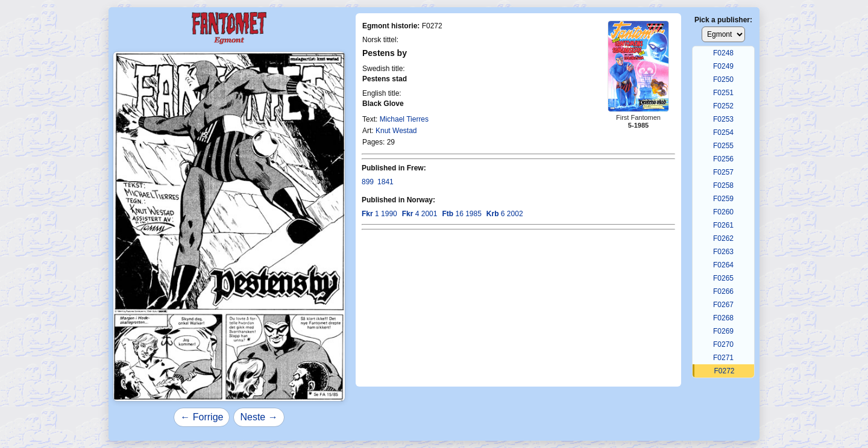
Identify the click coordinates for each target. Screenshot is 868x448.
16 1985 (461, 214)
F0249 (723, 66)
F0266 (723, 291)
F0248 (723, 53)
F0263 (723, 252)
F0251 (723, 93)
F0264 (723, 265)
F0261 (723, 225)
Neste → (259, 417)
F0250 (723, 79)
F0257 (723, 172)
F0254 (723, 132)
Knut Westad (396, 131)
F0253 (723, 119)
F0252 (723, 106)
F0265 (723, 278)
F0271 (723, 358)
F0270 (723, 344)
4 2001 (420, 214)
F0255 (723, 146)
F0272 (724, 371)
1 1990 (379, 214)
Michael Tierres (404, 119)
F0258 (723, 185)
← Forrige (202, 417)
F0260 (723, 212)
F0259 (723, 199)
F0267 (723, 305)
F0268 (723, 318)
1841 (385, 182)
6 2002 (505, 214)
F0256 (723, 159)
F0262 (723, 238)
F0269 (723, 331)
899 (368, 182)
